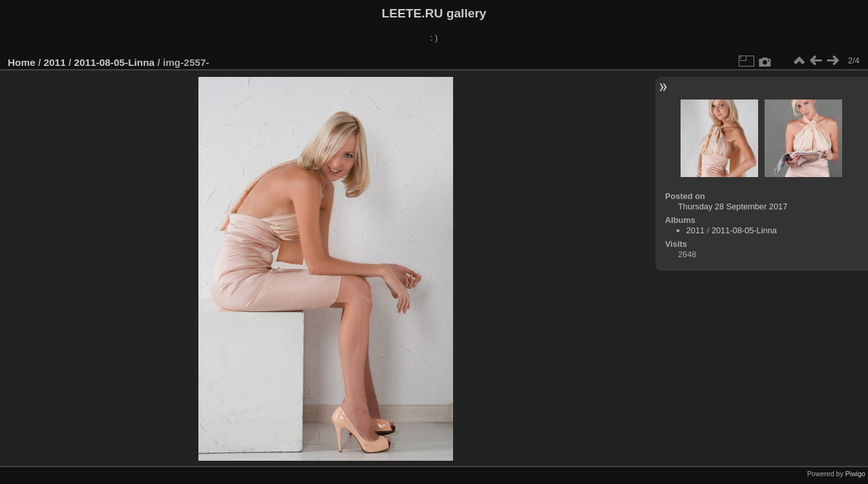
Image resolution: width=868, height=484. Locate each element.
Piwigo (855, 474)
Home (22, 62)
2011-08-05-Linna (114, 62)
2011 (55, 62)
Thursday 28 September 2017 (733, 206)
